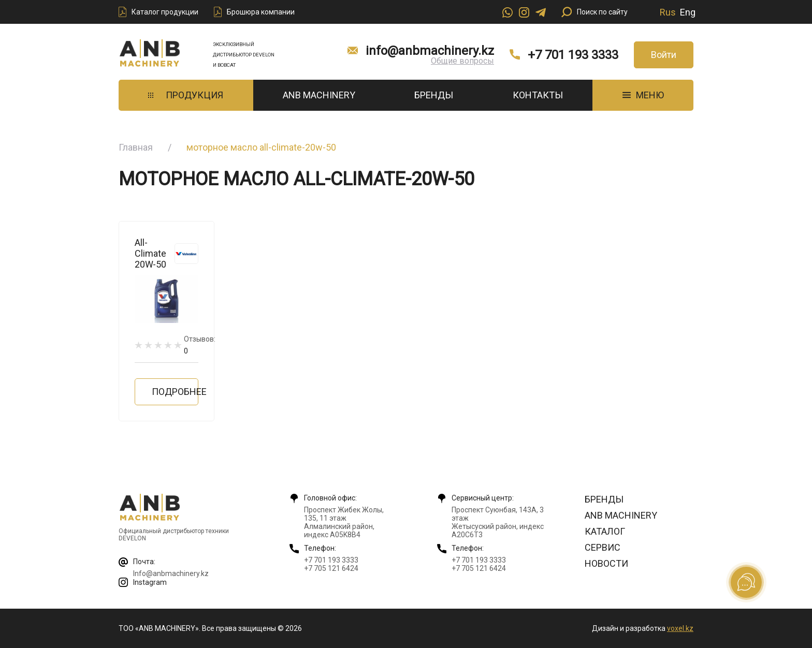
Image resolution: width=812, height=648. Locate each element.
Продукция (186, 95)
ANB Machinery (319, 95)
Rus (668, 12)
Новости (606, 563)
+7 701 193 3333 (573, 55)
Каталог (605, 531)
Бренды (434, 95)
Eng (688, 12)
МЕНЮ (643, 95)
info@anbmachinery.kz (430, 51)
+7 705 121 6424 (331, 568)
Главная (136, 147)
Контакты (538, 95)
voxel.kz (680, 628)
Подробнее (175, 392)
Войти (664, 55)
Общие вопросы (462, 61)
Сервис (603, 547)
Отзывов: (200, 345)
